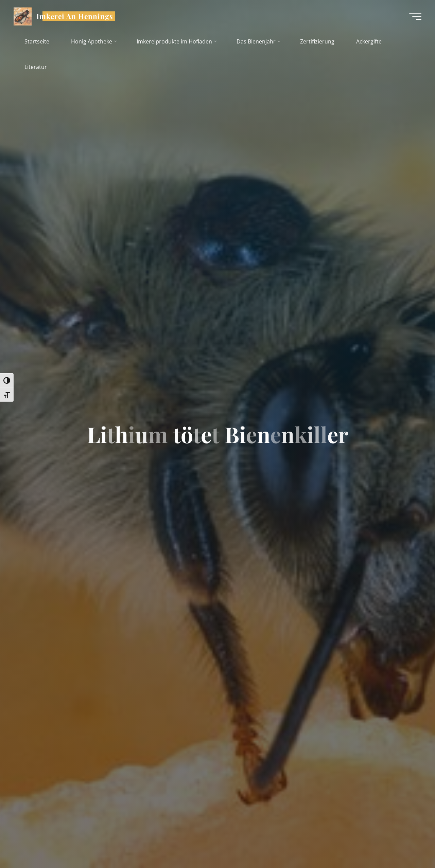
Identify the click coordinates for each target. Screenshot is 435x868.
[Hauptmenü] (415, 16)
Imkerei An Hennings (75, 16)
